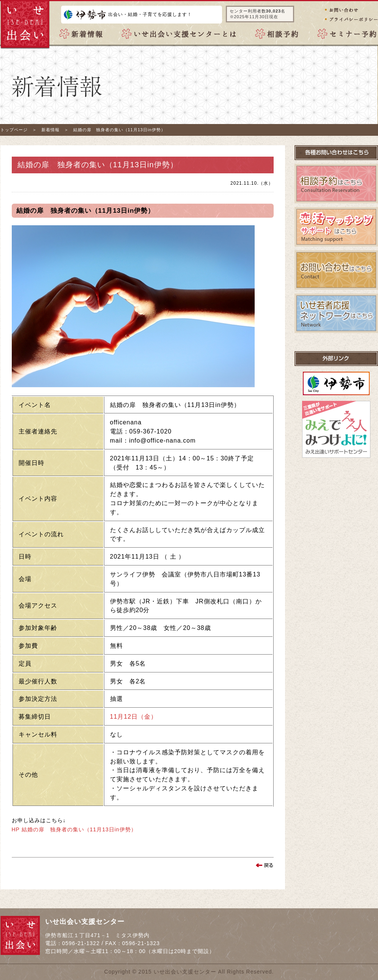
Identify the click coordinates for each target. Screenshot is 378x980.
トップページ (14, 130)
